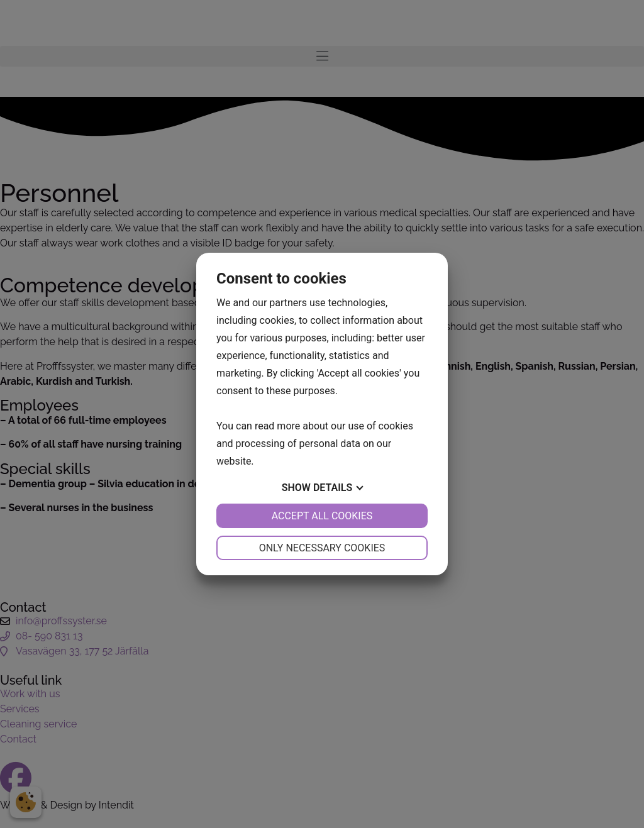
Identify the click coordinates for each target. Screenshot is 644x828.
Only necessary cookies (322, 548)
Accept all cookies (322, 516)
